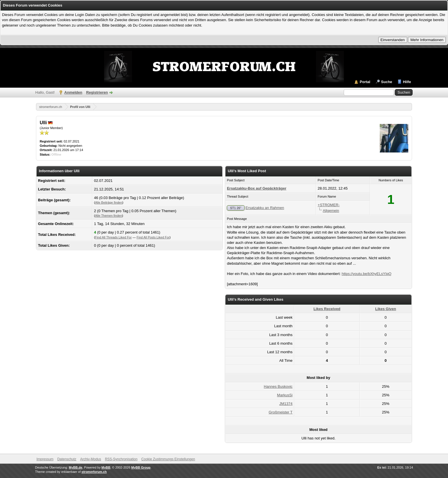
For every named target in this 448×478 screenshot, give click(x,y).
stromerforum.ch (51, 107)
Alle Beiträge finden (109, 202)
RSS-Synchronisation (121, 459)
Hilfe (407, 82)
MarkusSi (285, 395)
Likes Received (327, 309)
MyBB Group (141, 467)
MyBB (106, 467)
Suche (387, 82)
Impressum (45, 459)
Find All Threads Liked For (113, 237)
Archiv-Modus (90, 459)
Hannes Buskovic (278, 386)
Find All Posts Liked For (153, 237)
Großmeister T (281, 412)
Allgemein (331, 211)
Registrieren (97, 92)
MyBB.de (76, 467)
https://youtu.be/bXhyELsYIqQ (367, 274)
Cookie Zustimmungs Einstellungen (168, 459)
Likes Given (386, 309)
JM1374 (286, 404)
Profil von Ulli (80, 107)
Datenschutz (67, 459)
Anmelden (73, 92)
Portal (365, 82)
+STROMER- (329, 205)
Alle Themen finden (109, 216)
